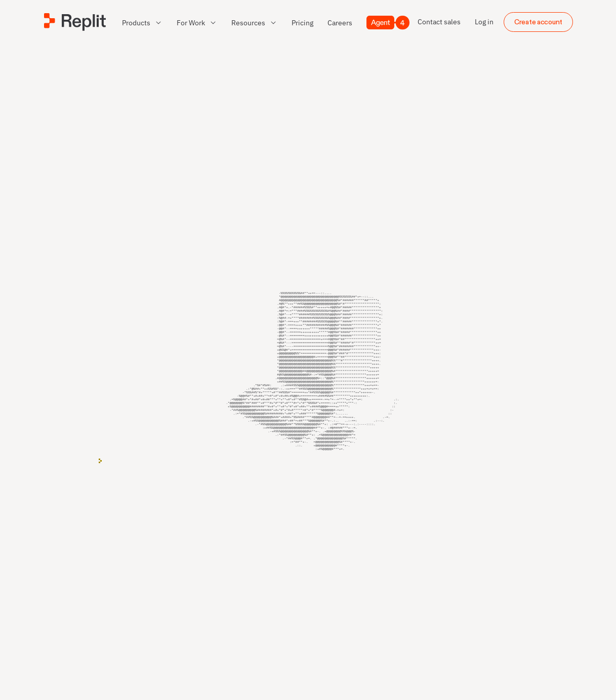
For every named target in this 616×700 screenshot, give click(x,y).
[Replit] (75, 22)
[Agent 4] (388, 23)
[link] (302, 23)
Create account (538, 22)
